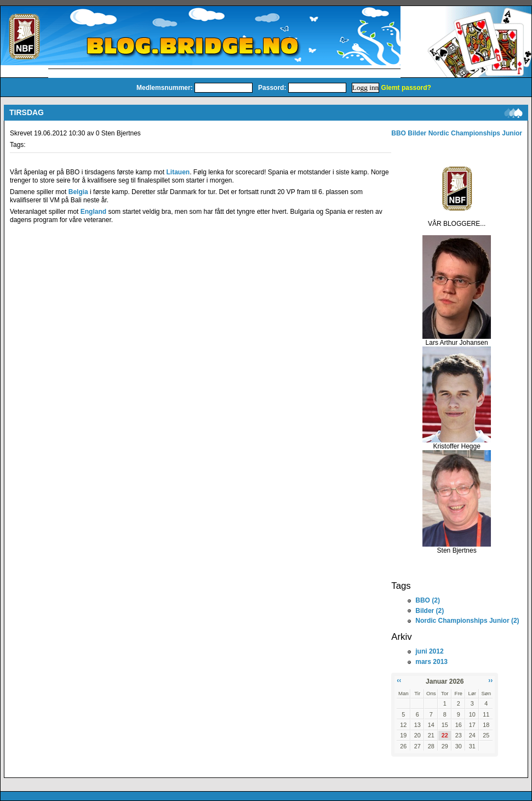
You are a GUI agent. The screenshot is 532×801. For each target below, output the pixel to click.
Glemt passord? (406, 88)
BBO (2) (428, 600)
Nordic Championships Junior (475, 133)
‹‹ (399, 680)
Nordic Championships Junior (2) (467, 621)
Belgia (78, 192)
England (93, 212)
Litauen (178, 172)
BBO (399, 133)
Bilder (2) (430, 611)
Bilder (417, 133)
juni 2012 (429, 651)
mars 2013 (431, 662)
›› (490, 680)
